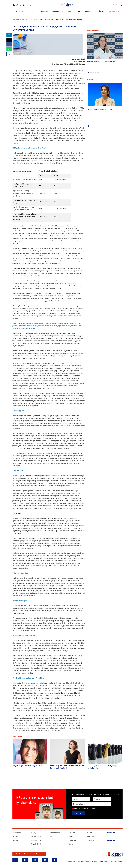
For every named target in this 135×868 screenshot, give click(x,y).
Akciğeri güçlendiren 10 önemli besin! (101, 61)
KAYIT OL (78, 813)
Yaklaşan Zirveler (37, 840)
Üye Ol (101, 11)
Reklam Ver (90, 11)
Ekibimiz (15, 836)
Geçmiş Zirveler (37, 844)
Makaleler (56, 11)
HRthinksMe (111, 840)
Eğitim (71, 836)
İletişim (15, 840)
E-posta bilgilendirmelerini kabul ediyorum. (86, 809)
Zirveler (31, 11)
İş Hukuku (72, 840)
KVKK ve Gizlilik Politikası (116, 861)
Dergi (18, 11)
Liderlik (90, 833)
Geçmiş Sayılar (36, 836)
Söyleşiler (91, 840)
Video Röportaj (55, 833)
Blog (70, 11)
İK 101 (78, 11)
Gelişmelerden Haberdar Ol (26, 854)
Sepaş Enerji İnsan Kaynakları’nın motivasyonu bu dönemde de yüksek (67, 767)
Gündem (45, 11)
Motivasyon (91, 836)
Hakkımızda (17, 833)
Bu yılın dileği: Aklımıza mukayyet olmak (28, 766)
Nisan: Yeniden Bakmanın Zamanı (100, 109)
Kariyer (71, 844)
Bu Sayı (34, 833)
